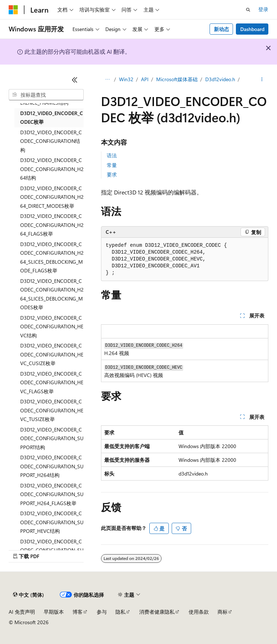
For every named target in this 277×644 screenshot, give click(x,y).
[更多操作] (262, 80)
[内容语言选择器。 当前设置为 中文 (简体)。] (28, 595)
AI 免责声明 (22, 612)
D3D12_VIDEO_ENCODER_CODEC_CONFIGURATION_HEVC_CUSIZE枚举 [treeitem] (52, 354)
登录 (263, 9)
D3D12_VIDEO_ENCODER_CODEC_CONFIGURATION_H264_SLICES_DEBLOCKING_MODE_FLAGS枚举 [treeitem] (52, 257)
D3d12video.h (220, 79)
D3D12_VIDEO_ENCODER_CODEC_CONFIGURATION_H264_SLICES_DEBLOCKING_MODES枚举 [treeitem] (52, 294)
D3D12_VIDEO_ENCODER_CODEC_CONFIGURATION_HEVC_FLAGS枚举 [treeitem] (52, 382)
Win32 (126, 79)
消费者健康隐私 (157, 612)
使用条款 (199, 612)
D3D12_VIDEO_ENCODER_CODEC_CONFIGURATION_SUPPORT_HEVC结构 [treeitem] (52, 522)
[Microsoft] (13, 10)
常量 (112, 165)
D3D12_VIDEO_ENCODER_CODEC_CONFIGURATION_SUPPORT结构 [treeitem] (52, 438)
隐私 (120, 612)
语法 (112, 155)
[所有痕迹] (107, 80)
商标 (223, 612)
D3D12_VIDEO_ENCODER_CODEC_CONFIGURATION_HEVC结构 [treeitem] (52, 327)
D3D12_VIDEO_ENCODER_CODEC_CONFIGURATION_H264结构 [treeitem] (52, 169)
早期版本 (54, 612)
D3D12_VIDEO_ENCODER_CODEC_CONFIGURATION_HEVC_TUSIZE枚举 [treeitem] (52, 410)
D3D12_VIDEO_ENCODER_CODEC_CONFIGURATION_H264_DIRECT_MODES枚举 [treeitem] (52, 197)
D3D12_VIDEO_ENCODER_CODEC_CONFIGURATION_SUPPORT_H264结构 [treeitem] (52, 466)
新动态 (221, 29)
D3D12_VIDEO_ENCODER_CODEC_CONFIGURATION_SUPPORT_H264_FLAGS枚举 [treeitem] (52, 494)
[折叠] (75, 80)
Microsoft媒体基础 (177, 79)
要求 (112, 174)
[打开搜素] (248, 10)
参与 (102, 612)
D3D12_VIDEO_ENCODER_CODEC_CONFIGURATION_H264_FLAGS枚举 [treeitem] (52, 225)
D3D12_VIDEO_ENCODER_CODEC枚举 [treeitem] (52, 118)
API (145, 79)
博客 (78, 612)
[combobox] (46, 95)
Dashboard (252, 29)
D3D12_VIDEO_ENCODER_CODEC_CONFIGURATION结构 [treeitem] (51, 141)
